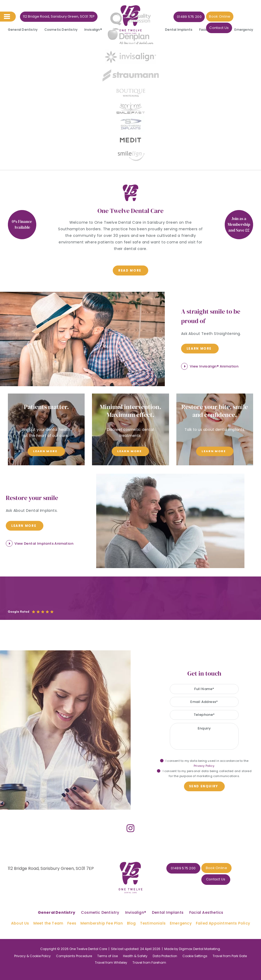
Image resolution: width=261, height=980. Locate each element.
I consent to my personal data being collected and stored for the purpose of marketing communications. (204, 771)
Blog (132, 911)
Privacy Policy (204, 764)
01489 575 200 (183, 17)
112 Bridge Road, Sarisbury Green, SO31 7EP (59, 16)
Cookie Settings (195, 944)
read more (130, 270)
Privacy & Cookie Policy (32, 944)
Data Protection (165, 944)
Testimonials (153, 911)
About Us (21, 911)
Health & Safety (135, 944)
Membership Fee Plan (102, 911)
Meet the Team (50, 911)
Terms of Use (108, 944)
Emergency (244, 30)
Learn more (199, 347)
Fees (73, 911)
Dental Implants (179, 30)
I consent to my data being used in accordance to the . (204, 761)
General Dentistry (23, 30)
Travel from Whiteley (111, 951)
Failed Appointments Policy (222, 911)
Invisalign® (93, 30)
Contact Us (240, 17)
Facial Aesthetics (214, 30)
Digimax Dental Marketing (199, 937)
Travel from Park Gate (230, 944)
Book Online (213, 16)
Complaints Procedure (74, 944)
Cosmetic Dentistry (61, 30)
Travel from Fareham (149, 951)
